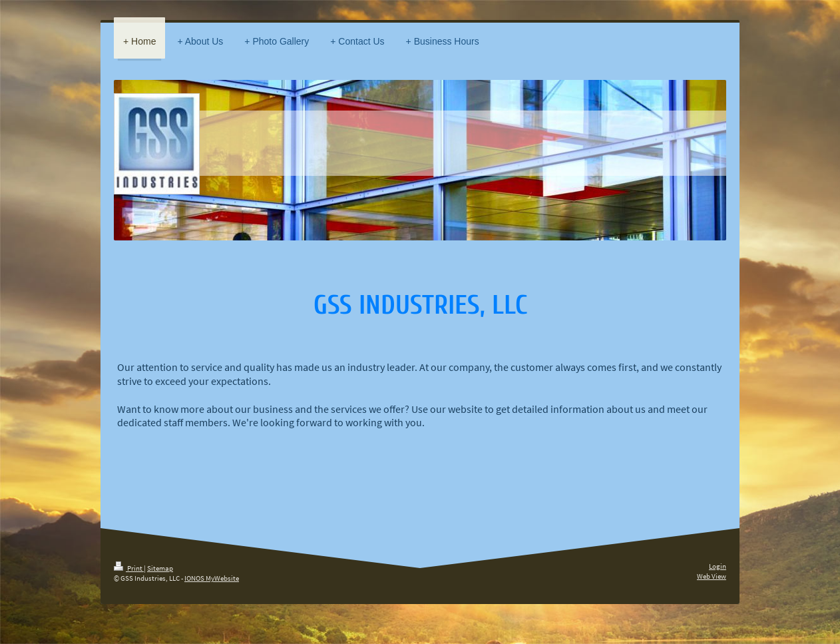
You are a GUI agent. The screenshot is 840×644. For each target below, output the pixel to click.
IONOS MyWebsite (212, 578)
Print (129, 568)
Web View (712, 576)
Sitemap (160, 568)
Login (718, 566)
